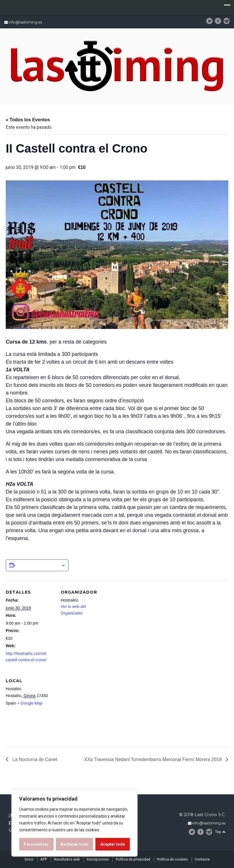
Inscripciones (98, 859)
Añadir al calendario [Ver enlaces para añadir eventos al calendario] (38, 565)
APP (44, 859)
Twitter (212, 21)
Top (220, 832)
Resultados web (67, 859)
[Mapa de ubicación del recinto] (91, 708)
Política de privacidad (133, 859)
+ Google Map (30, 703)
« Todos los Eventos (28, 120)
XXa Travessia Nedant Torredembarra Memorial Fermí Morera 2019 (154, 759)
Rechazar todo (74, 844)
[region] (74, 823)
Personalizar (36, 844)
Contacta (202, 859)
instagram (229, 21)
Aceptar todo (113, 844)
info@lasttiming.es (25, 22)
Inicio (29, 859)
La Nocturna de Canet (34, 759)
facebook (220, 21)
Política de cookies (172, 859)
